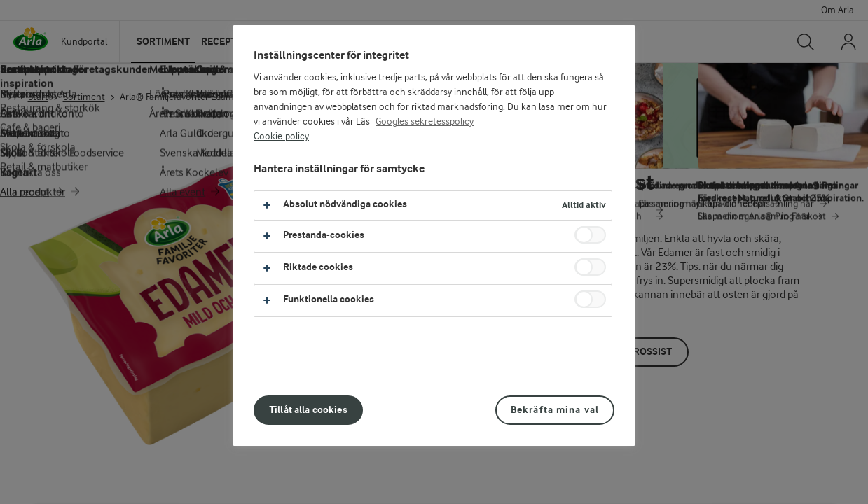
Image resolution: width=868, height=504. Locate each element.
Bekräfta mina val (555, 410)
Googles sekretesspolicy (425, 122)
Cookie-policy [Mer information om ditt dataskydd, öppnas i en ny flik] (281, 136)
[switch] (590, 235)
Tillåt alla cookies (308, 410)
